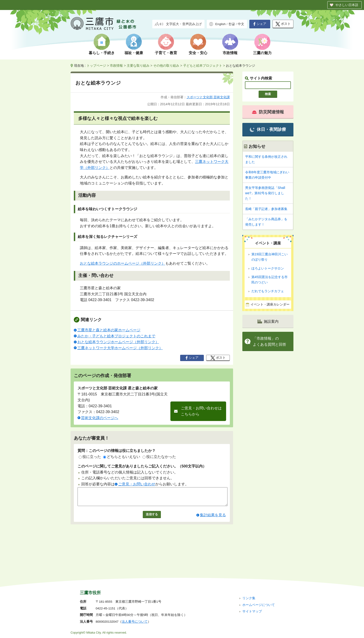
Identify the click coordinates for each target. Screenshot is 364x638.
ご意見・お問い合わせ (137, 484)
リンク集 (249, 567)
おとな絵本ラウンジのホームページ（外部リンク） (123, 263)
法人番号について (135, 590)
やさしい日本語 (347, 5)
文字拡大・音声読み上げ (184, 24)
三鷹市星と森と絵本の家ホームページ (109, 330)
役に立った (90, 457)
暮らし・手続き (102, 53)
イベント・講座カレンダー (270, 304)
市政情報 (230, 53)
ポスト (283, 24)
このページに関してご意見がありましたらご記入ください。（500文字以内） (142, 466)
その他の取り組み (166, 66)
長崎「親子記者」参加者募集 (266, 209)
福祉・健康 (134, 53)
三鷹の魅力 (262, 53)
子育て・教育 (166, 53)
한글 (232, 24)
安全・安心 (198, 53)
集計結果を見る (213, 518)
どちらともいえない (122, 457)
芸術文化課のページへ (100, 418)
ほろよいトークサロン (268, 268)
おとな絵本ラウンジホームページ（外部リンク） (118, 342)
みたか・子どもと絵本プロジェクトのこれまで (116, 336)
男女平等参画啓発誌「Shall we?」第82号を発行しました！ (265, 193)
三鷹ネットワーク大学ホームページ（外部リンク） (120, 348)
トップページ (96, 66)
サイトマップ (252, 580)
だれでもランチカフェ (268, 291)
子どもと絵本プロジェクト (203, 66)
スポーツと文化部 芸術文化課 (208, 97)
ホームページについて (259, 574)
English (220, 24)
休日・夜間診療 (268, 130)
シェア (260, 24)
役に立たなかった (159, 457)
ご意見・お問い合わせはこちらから (201, 411)
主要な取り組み (138, 66)
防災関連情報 (268, 112)
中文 (241, 24)
